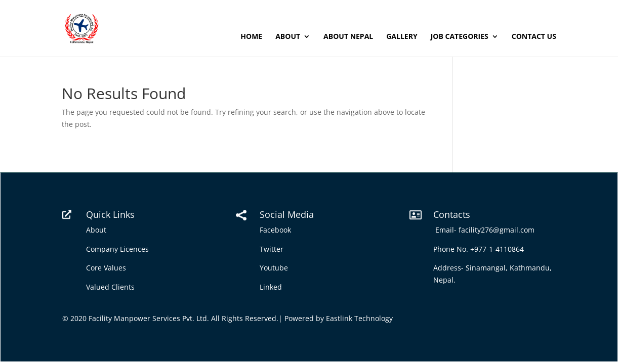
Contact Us (534, 37)
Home (251, 37)
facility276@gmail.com (499, 230)
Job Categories (460, 37)
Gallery (402, 37)
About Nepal (348, 37)
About (288, 37)
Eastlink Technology (359, 318)
